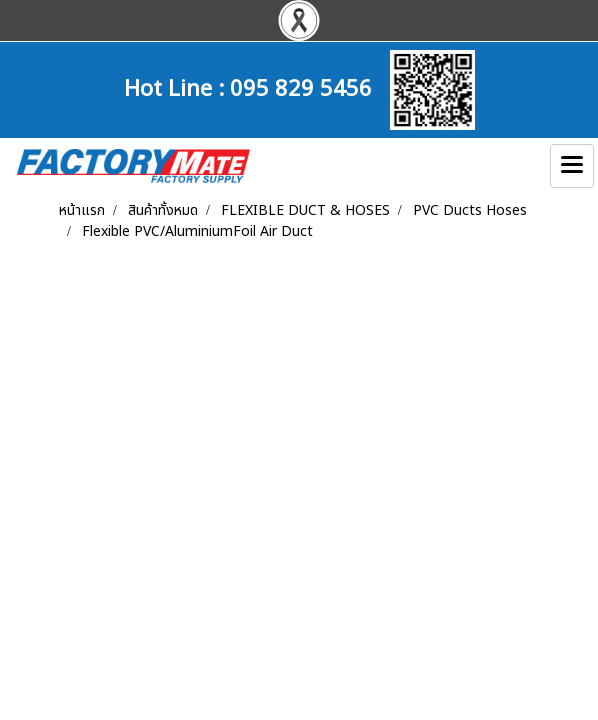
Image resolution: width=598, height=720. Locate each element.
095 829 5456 (301, 86)
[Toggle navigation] (572, 166)
